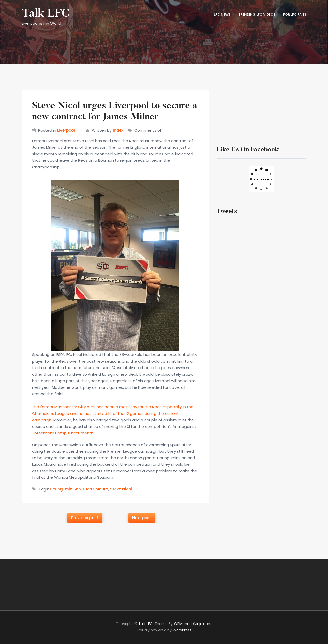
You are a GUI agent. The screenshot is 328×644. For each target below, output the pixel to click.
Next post (142, 518)
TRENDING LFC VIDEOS (257, 14)
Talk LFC (45, 13)
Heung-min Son (65, 489)
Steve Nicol (121, 489)
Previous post (85, 518)
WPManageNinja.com (193, 624)
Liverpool (66, 130)
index (118, 130)
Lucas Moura (96, 489)
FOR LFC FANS (295, 14)
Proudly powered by (164, 630)
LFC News (222, 14)
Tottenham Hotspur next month (63, 433)
